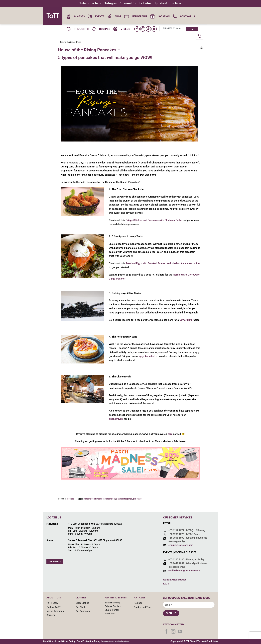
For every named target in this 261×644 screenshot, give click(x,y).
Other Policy (69, 641)
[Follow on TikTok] (148, 29)
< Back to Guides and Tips (70, 42)
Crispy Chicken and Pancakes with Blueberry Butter (154, 220)
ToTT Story (52, 603)
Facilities (110, 614)
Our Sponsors (83, 611)
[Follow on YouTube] (154, 29)
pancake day (110, 499)
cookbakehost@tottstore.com (184, 571)
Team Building (112, 603)
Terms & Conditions (208, 641)
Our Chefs (81, 607)
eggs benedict (147, 356)
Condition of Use (52, 641)
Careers (51, 615)
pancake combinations (94, 499)
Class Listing (82, 603)
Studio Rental (112, 610)
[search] (172, 28)
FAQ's (166, 584)
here (170, 434)
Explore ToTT (54, 607)
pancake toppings (124, 499)
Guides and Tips (142, 607)
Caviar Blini (186, 320)
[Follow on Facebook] (137, 29)
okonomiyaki (116, 419)
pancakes (137, 499)
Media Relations (55, 611)
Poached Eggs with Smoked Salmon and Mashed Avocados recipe (163, 263)
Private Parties (113, 606)
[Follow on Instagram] (143, 29)
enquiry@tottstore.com (181, 545)
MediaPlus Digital (122, 641)
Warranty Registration (175, 580)
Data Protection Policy (89, 641)
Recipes (71, 499)
